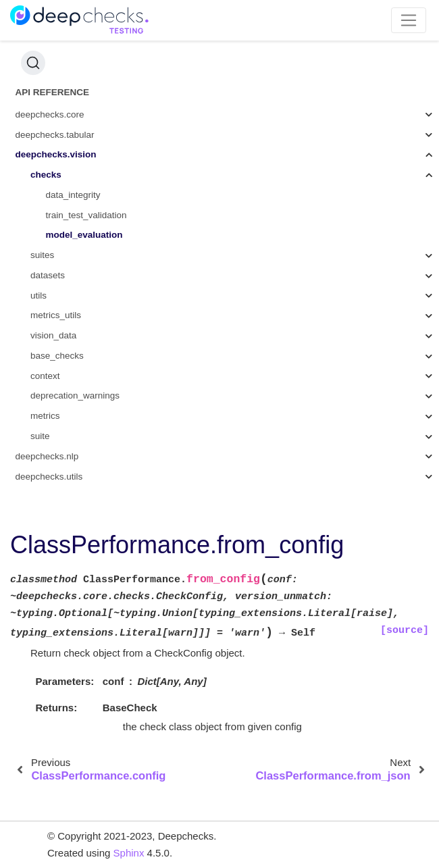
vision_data (53, 335)
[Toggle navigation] (409, 20)
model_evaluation (84, 235)
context (45, 376)
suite (40, 436)
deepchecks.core (50, 114)
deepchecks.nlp (47, 456)
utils (38, 296)
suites (42, 255)
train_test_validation (86, 215)
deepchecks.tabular (55, 135)
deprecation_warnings (75, 395)
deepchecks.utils (49, 477)
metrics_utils (56, 315)
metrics (45, 416)
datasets (48, 275)
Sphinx (129, 853)
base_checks (57, 356)
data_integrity (73, 195)
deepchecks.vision (56, 154)
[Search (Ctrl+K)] (33, 63)
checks (46, 175)
